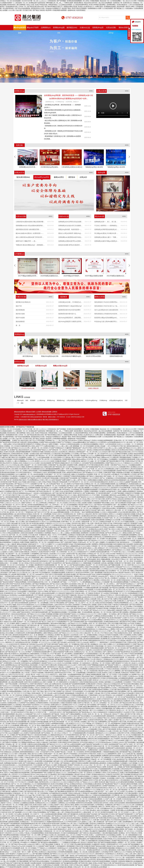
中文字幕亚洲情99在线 (71, 735)
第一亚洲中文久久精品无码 (83, 514)
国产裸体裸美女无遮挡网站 (99, 557)
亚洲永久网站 (139, 710)
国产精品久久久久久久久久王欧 (124, 805)
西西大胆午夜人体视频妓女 (90, 644)
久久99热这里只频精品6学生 (65, 593)
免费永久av (118, 852)
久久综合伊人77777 (12, 697)
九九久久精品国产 (87, 616)
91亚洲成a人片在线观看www (102, 657)
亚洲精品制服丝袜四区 (111, 622)
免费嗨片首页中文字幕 (91, 780)
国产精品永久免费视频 (57, 648)
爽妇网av (17, 618)
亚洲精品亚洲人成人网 (34, 816)
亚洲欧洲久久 (122, 601)
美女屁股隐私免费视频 (121, 582)
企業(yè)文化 (19, 173)
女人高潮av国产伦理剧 (121, 808)
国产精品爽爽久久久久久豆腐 (22, 812)
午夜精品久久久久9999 (131, 463)
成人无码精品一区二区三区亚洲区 (129, 489)
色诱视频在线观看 (130, 525)
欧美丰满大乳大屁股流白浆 (20, 644)
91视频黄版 (5, 610)
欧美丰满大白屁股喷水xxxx (34, 682)
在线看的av (93, 556)
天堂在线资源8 (54, 703)
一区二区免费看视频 (79, 673)
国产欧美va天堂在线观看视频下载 (18, 722)
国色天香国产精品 (95, 457)
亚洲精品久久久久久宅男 (82, 576)
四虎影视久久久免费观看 (129, 669)
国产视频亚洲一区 (38, 801)
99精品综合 (7, 454)
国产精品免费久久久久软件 (97, 506)
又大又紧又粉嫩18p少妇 (105, 637)
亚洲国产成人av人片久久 (122, 720)
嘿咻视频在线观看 (136, 612)
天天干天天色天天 (21, 782)
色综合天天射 (54, 671)
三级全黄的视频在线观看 (110, 833)
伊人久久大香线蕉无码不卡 (80, 552)
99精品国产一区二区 (53, 531)
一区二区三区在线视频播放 (69, 505)
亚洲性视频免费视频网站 (34, 633)
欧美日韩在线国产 (116, 618)
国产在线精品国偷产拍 (94, 467)
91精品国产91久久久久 (124, 567)
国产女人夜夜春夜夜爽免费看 (10, 497)
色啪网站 (57, 858)
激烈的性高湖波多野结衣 (21, 635)
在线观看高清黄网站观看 (127, 459)
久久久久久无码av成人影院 (15, 465)
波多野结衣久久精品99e (84, 650)
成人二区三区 (71, 835)
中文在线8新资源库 (89, 656)
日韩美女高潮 (132, 642)
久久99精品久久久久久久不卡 (87, 614)
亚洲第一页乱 (127, 786)
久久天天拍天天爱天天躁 (107, 452)
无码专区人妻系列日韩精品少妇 (122, 727)
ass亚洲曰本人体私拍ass (67, 452)
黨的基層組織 (20, 310)
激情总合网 (48, 467)
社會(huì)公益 (85, 28)
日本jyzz (101, 635)
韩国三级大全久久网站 (35, 754)
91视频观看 (15, 599)
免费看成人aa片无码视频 (67, 803)
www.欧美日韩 (98, 650)
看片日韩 (9, 635)
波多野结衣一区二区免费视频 (39, 603)
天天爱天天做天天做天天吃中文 (32, 850)
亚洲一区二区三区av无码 (102, 474)
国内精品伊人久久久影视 (53, 595)
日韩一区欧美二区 (112, 625)
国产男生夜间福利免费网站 (105, 691)
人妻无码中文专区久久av (42, 859)
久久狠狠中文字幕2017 (106, 740)
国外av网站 (8, 444)
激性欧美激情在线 (133, 446)
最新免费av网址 (113, 725)
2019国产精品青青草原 (123, 652)
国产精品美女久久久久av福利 (11, 850)
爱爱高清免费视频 (42, 746)
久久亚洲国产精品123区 (22, 561)
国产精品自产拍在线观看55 (104, 505)
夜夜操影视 (15, 627)
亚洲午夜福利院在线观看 (126, 865)
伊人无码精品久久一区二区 (101, 724)
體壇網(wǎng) (51, 400)
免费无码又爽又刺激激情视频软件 (99, 739)
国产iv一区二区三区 (88, 603)
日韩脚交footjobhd (75, 676)
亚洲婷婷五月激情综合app (35, 467)
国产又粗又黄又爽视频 (82, 488)
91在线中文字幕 (130, 712)
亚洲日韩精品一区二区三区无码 (86, 591)
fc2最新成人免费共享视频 (21, 542)
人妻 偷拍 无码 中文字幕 (102, 693)
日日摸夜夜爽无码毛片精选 (108, 489)
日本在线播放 (138, 606)
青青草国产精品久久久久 (33, 576)
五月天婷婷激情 (53, 748)
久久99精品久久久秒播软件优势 (65, 731)
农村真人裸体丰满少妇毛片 (54, 788)
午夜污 (6, 725)
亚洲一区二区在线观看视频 (116, 506)
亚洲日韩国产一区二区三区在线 (63, 820)
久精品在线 (67, 474)
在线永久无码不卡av (48, 737)
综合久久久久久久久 (56, 590)
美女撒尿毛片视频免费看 (98, 831)
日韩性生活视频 (38, 508)
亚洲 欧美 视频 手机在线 (107, 782)
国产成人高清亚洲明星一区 (59, 561)
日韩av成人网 (25, 640)
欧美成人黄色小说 (123, 729)
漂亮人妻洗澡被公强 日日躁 (16, 523)
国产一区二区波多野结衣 (40, 578)
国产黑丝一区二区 (6, 701)
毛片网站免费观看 (23, 861)
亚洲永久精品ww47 (85, 440)
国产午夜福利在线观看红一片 (56, 640)
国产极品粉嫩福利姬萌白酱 (76, 510)
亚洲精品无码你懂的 (14, 508)
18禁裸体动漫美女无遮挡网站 (32, 731)
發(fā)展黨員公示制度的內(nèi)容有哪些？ (107, 314)
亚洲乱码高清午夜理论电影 (51, 824)
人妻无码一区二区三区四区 (39, 448)
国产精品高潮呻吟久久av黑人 (108, 688)
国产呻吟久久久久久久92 (59, 854)
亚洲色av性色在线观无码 (27, 608)
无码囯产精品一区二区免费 (26, 593)
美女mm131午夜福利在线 (26, 605)
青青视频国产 (89, 825)
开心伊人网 (76, 578)
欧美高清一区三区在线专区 (21, 525)
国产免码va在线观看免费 (20, 603)
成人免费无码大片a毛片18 (82, 718)
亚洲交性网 (4, 656)
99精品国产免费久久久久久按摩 (126, 610)
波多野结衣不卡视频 (40, 606)
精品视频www (25, 654)
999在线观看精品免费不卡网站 (77, 720)
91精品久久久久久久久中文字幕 (13, 767)
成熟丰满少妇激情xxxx (12, 654)
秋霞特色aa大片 (63, 848)
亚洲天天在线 (72, 525)
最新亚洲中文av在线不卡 (86, 525)
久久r (21, 774)
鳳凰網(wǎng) (61, 400)
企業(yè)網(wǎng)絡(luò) (116, 400)
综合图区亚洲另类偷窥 (97, 533)
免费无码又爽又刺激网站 (121, 612)
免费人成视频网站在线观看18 (40, 841)
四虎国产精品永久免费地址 (126, 471)
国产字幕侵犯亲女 (104, 727)
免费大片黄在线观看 (39, 531)
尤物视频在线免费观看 (133, 778)
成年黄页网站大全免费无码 (45, 686)
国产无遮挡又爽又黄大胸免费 (20, 863)
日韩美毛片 (34, 552)
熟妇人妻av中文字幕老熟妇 (69, 754)
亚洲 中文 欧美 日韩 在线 (92, 827)
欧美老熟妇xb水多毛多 (23, 642)
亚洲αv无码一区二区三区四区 (124, 440)
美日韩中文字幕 (131, 850)
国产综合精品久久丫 (130, 584)
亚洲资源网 (134, 729)
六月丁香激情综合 (71, 537)
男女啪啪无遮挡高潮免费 (83, 844)
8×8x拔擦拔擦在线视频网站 (128, 535)
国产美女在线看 (35, 737)
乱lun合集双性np (67, 657)
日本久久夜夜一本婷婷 (21, 748)
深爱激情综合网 (69, 590)
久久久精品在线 (27, 508)
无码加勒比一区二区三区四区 (96, 627)
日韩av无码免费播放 (40, 812)
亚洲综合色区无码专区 (101, 803)
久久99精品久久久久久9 (24, 569)
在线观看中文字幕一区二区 (40, 484)
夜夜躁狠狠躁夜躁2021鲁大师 (31, 824)
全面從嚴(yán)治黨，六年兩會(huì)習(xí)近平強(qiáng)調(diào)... (70, 303)
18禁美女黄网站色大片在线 (82, 657)
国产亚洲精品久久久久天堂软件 (89, 478)
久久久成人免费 (45, 618)
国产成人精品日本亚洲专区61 (109, 780)
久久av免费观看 (117, 682)
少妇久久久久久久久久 (13, 503)
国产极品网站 (63, 527)
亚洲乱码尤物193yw (31, 827)
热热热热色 (86, 663)
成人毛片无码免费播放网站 (129, 795)
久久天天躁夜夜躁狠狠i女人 (59, 676)
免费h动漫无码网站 (12, 548)
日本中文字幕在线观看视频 (34, 756)
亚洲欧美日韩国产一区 (63, 461)
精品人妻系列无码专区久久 (82, 495)
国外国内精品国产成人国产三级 (18, 831)
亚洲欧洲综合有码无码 (89, 516)
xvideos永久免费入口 (35, 844)
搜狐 (22, 403)
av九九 (10, 837)
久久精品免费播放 (97, 620)
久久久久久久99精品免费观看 (52, 559)
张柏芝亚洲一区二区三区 (109, 501)
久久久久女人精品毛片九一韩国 (52, 674)
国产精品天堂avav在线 (19, 844)
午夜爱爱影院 (138, 769)
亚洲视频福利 (102, 516)
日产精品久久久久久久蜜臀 (89, 782)
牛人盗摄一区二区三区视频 (97, 461)
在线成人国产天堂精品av (49, 757)
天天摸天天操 (10, 788)
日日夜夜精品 (53, 774)
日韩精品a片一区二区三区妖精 (58, 503)
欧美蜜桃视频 (48, 761)
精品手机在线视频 (71, 690)
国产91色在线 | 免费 (75, 527)
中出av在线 (70, 471)
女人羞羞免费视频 (32, 708)
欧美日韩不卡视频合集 (69, 595)
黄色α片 (58, 657)
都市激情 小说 (58, 761)
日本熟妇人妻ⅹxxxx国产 (60, 688)
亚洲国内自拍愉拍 (84, 776)
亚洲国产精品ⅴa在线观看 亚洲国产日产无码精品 (55, 442)
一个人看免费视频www (86, 582)
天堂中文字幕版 (43, 591)
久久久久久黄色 (18, 833)
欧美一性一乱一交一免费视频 (24, 799)
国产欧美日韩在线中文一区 (46, 491)
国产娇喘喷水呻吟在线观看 (84, 590)
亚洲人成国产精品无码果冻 (22, 612)
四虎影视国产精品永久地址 (56, 606)
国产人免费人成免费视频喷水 (124, 822)
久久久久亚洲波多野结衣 (9, 739)
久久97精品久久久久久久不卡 (100, 488)
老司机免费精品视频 (71, 761)
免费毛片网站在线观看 (121, 599)
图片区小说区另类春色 (101, 514)
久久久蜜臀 (14, 699)
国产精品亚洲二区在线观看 (32, 680)
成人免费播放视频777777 (79, 469)
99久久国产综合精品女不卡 (35, 610)
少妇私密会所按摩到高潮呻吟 (12, 601)
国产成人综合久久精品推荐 (59, 584)
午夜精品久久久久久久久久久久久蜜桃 (58, 523)
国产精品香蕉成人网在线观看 (28, 665)
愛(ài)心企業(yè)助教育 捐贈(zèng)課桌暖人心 (70, 234)
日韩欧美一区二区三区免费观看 (101, 759)
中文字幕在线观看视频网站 (51, 810)
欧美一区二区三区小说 (76, 829)
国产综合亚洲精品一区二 (21, 769)
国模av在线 (4, 563)
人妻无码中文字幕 (78, 825)
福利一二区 (36, 718)
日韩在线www (5, 595)
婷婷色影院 (22, 546)
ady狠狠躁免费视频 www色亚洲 (21, 531)
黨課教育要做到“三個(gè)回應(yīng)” (70, 306)
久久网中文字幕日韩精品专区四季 (59, 837)
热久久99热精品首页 (101, 712)
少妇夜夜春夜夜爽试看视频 (54, 814)
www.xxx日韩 (110, 554)
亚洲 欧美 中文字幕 (71, 807)
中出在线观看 (38, 765)
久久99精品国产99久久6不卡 (33, 714)
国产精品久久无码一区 (135, 495)
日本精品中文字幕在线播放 (127, 537)
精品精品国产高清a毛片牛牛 (40, 807)
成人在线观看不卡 (119, 695)
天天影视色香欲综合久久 (109, 865)
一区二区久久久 (135, 820)
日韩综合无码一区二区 (108, 580)
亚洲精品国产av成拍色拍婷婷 (116, 748)
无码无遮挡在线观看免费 (40, 612)
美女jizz (80, 595)
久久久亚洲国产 (27, 652)
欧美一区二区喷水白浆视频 (73, 680)
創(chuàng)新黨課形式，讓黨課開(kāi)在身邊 (70, 318)
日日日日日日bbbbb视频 (121, 750)
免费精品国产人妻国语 (72, 788)
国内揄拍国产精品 (126, 752)
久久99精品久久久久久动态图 (26, 588)
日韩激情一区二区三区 (99, 546)
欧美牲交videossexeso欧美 (135, 859)
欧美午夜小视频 (129, 571)
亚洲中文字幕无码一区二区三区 (88, 703)
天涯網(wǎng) (103, 400)
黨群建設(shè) (72, 28)
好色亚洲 (74, 497)
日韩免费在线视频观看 (65, 852)
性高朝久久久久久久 (100, 631)
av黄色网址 (40, 763)
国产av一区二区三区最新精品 (21, 784)
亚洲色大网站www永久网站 (114, 525)
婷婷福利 (114, 693)
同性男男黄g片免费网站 (43, 520)
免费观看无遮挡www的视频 (111, 756)
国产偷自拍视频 (10, 825)
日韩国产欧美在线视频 (48, 495)
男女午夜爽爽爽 (133, 516)
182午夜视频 (133, 763)
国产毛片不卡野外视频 (37, 440)
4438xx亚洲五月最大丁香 (24, 629)
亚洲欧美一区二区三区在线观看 (56, 486)
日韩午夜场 (64, 865)
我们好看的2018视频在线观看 (114, 829)
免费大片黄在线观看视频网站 (130, 773)
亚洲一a (121, 754)
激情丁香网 (21, 790)
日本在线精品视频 (44, 457)
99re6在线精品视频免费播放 (67, 701)
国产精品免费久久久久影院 (99, 744)
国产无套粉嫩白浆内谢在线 (130, 774)
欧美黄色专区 (16, 586)
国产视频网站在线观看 (32, 639)
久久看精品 (94, 776)
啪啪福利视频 (54, 540)
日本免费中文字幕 (23, 841)
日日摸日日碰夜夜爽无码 (23, 446)
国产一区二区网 (80, 841)
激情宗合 (9, 707)
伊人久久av (85, 765)
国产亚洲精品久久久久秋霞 (121, 550)
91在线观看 (126, 546)
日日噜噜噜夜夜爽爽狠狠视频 (77, 739)
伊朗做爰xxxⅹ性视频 (123, 472)
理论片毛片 (134, 839)
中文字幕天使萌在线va (24, 472)
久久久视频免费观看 (14, 673)
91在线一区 (45, 720)
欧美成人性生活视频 (7, 633)
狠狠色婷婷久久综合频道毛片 (69, 682)
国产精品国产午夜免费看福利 (63, 597)
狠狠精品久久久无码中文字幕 (114, 757)
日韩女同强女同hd (127, 769)
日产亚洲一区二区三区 (96, 469)
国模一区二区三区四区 (110, 674)
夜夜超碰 (29, 597)
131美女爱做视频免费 (40, 776)
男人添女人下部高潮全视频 (80, 824)
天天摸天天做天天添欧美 (60, 859)
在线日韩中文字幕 (123, 733)
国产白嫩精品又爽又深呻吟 (16, 556)
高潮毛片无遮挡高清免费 (32, 733)
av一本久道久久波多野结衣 (32, 646)
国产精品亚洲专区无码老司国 (10, 442)
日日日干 (140, 631)
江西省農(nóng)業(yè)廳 (28, 388)
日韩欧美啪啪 (139, 571)
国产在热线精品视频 (77, 622)
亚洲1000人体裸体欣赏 (97, 824)
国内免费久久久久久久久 (89, 740)
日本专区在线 (114, 548)
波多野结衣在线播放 (24, 865)
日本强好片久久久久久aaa (135, 801)
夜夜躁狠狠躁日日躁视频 (104, 497)
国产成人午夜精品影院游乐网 (96, 801)
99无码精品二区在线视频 (71, 489)
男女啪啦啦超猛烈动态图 (83, 544)
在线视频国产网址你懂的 (102, 503)
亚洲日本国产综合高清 (13, 584)
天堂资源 (41, 788)
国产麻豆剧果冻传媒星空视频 (21, 571)
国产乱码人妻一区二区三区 (17, 818)
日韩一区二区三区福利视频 (24, 797)
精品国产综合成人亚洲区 (83, 774)
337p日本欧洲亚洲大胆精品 (48, 708)
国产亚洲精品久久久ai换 (104, 731)
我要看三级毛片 (43, 780)
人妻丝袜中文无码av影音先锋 (46, 567)
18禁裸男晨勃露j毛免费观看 (18, 510)
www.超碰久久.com (15, 678)
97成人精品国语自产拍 (120, 759)
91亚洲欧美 (115, 474)
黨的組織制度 (20, 321)
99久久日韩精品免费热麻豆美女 (77, 695)
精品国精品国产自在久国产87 (119, 744)
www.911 (119, 531)
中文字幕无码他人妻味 (135, 699)
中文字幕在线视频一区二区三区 (124, 825)
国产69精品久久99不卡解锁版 (43, 597)
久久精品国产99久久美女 (43, 799)
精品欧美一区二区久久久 (110, 535)
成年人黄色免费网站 (31, 648)
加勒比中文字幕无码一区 (24, 825)
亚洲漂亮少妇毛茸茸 (89, 818)
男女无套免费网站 (121, 691)
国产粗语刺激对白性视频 (128, 765)
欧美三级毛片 (5, 773)
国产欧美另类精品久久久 (114, 533)
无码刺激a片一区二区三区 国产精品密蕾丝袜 (121, 697)
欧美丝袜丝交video (80, 608)
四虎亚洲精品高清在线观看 (86, 731)
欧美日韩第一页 (129, 539)
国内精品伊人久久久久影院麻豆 (106, 733)
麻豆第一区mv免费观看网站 (80, 659)
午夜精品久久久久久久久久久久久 (127, 554)
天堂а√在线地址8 (48, 731)
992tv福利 (67, 825)
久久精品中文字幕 (46, 497)
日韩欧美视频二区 (101, 646)
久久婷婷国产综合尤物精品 (27, 703)
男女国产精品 (64, 669)
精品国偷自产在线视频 (73, 569)
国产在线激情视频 (44, 548)
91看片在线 (5, 712)
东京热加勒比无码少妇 (30, 707)
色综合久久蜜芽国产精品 (89, 842)
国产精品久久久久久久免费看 (78, 623)
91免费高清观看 (61, 739)
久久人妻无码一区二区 (46, 510)
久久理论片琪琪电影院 (62, 710)
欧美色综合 (12, 727)
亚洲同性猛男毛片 (113, 844)
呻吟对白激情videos (122, 595)
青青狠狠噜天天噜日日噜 (75, 846)
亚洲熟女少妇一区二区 (92, 484)
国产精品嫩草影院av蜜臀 (69, 863)
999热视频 (77, 597)
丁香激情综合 (29, 512)
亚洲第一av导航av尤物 (32, 454)
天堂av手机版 (108, 839)
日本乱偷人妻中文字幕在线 (35, 616)
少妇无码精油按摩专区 (94, 786)
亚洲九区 (96, 680)
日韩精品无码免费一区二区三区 (110, 522)
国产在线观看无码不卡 (34, 522)
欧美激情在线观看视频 (71, 861)
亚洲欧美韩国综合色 (55, 769)
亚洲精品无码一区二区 (56, 637)
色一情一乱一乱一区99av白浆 (102, 714)
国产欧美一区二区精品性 (86, 606)
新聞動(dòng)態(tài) (59, 28)
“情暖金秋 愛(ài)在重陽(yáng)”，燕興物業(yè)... (30, 245)
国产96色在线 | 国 (59, 467)
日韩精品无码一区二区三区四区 (78, 610)
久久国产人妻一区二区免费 (112, 799)
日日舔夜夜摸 (12, 708)
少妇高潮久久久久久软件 (57, 554)
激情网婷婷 (85, 533)
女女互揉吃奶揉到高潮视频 (125, 782)
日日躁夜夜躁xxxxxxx (38, 469)
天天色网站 (131, 552)
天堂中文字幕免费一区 (48, 790)
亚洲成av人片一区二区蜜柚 (29, 599)
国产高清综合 (57, 816)
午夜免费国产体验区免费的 (99, 793)
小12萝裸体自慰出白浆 (59, 525)
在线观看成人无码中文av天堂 (53, 825)
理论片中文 (140, 848)
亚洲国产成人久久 (69, 627)
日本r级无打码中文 (110, 620)
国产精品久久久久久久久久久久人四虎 (62, 591)
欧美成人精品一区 (82, 593)
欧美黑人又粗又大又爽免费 (111, 673)
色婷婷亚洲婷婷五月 (89, 699)
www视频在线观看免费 (26, 595)
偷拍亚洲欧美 (63, 499)
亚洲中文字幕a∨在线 (105, 605)
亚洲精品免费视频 (113, 763)
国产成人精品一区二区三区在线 (42, 829)
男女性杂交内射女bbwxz (100, 788)
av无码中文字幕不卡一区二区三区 (50, 827)
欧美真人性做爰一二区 (103, 446)
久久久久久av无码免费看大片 (86, 686)
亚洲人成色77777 (37, 446)
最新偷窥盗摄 (70, 693)
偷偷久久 (74, 474)
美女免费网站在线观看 (129, 529)
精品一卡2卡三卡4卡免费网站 (58, 535)
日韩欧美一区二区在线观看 (33, 559)
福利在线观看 (33, 471)
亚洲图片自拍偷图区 (18, 710)
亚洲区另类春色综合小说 (125, 580)
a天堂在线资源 (111, 444)
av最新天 (69, 667)
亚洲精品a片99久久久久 (65, 495)
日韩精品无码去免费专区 (73, 812)
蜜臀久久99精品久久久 (24, 623)
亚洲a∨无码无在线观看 (117, 803)
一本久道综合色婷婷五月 (38, 822)
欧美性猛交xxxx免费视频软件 (31, 663)
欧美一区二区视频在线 (72, 644)
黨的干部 (19, 306)
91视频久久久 (137, 457)
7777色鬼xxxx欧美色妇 (112, 669)
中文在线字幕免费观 (101, 590)
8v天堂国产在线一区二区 (110, 518)
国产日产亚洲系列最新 (10, 546)
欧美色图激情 (96, 531)
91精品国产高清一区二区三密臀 (30, 835)
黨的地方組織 (20, 314)
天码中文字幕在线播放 (57, 603)
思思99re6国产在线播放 (72, 637)
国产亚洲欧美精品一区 (91, 493)
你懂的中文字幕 (70, 650)
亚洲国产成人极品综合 (62, 635)
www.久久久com (65, 756)
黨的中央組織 (20, 318)
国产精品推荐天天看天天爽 (117, 722)
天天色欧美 (69, 571)
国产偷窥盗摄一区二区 (67, 748)
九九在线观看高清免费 (98, 716)
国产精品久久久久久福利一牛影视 (52, 488)
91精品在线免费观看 (96, 799)
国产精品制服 (104, 588)
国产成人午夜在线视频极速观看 (82, 771)
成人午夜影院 (116, 739)
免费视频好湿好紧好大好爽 (13, 763)
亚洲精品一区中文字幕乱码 (128, 833)
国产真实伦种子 (53, 650)
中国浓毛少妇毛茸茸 (113, 774)
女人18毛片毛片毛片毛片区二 (15, 674)
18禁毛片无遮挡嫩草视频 (104, 708)
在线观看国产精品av (87, 578)
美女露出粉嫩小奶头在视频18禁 (72, 518)
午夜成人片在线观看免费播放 (34, 833)
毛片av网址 (18, 814)
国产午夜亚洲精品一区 (28, 550)
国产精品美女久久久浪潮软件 (23, 729)
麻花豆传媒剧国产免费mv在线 (63, 652)
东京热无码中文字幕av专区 (88, 754)
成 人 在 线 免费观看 (37, 635)
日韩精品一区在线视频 (107, 778)
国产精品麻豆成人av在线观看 (95, 748)
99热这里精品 (29, 656)
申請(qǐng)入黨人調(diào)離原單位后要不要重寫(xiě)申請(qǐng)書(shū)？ (106, 322)
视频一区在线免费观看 (85, 612)
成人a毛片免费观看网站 (17, 488)
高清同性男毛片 (5, 614)
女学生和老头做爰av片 (88, 742)
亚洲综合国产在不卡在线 (90, 769)
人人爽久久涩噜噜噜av (20, 461)
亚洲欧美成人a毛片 (44, 525)
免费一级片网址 (33, 852)
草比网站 (130, 722)
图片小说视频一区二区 (51, 682)
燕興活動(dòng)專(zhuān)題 (19, 149)
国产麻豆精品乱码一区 (13, 652)
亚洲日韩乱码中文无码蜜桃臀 (11, 848)
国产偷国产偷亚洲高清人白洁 (10, 657)
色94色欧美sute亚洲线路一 (100, 867)
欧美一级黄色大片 (108, 510)
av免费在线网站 (42, 499)
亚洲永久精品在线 (75, 793)
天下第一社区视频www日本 (104, 808)
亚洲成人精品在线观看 (136, 454)
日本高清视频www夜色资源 (92, 784)
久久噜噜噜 (67, 508)
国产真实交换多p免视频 (130, 671)
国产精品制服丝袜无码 (71, 712)
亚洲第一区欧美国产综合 (113, 465)
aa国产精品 (86, 744)
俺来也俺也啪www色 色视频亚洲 (88, 701)
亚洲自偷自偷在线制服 (8, 472)
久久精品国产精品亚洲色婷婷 (113, 586)
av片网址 (126, 686)
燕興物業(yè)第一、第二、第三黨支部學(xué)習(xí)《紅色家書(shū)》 (106, 222)
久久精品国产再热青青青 (49, 778)
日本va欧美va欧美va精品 (83, 548)
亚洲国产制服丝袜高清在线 (131, 724)
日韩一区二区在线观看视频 (81, 520)
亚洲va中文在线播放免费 (20, 724)
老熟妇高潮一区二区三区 (80, 508)
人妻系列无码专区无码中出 (79, 529)
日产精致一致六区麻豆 (79, 506)
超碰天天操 (28, 805)
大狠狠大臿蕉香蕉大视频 (68, 703)
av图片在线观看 (63, 740)
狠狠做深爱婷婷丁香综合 (24, 786)
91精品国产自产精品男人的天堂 (31, 478)
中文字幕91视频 (89, 691)
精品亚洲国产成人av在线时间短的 (63, 548)
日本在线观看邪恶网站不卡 (67, 708)
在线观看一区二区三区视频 (45, 608)
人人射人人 (134, 812)
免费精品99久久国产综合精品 (134, 771)
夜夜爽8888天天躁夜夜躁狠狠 (45, 565)
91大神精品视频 (135, 808)
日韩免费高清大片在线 (94, 673)
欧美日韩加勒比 (27, 584)
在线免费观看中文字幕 (136, 593)
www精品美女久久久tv (89, 597)
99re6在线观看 (38, 474)
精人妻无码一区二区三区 (15, 512)
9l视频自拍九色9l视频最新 (134, 861)
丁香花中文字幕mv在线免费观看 (25, 518)
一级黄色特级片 (104, 642)
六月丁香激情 (49, 791)
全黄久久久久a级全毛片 (39, 571)
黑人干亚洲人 (26, 673)
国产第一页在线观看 (52, 669)
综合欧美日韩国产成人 (70, 816)
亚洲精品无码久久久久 (70, 705)
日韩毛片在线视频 (38, 673)
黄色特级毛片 (100, 854)
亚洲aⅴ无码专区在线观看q (104, 603)
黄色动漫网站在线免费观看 (127, 797)
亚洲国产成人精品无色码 (21, 440)
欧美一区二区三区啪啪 (29, 848)
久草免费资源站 (109, 469)
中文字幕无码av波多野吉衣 (120, 820)
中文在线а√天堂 (32, 637)
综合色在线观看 (46, 463)
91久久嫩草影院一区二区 (24, 474)
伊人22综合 (99, 737)
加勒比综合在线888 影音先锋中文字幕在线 (36, 856)
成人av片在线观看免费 (16, 656)
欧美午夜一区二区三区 (80, 799)
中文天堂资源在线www (104, 742)
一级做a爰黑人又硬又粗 (58, 818)
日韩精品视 (43, 503)
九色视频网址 (113, 459)
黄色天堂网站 (103, 556)
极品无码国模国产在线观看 (90, 778)
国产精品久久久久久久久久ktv (69, 633)
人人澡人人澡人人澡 (80, 667)
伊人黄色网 (12, 574)
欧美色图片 (5, 573)
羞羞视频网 (4, 818)
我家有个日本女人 (7, 803)
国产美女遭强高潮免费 (93, 837)
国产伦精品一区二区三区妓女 (114, 476)
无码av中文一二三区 (108, 531)
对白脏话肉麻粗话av (33, 790)
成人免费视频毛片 (122, 484)
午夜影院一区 (120, 816)
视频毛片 (78, 790)
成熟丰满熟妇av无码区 (51, 633)
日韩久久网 (44, 480)
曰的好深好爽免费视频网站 (71, 746)
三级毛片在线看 (75, 740)
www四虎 (33, 525)
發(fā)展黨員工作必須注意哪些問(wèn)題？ (106, 303)
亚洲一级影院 (137, 563)
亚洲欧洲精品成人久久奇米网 (132, 531)
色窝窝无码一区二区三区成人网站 (79, 499)
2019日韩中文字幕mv (119, 559)
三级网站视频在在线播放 (95, 480)
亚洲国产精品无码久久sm (27, 499)
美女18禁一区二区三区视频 (124, 510)
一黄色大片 (113, 576)
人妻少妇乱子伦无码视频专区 (41, 573)
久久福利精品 (53, 499)
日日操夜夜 (127, 682)
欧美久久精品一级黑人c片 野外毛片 (16, 690)
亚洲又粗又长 (78, 493)
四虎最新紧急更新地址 (10, 567)
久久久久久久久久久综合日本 (110, 680)
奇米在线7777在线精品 (51, 756)
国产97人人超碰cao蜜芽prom (105, 816)
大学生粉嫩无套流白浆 (76, 561)
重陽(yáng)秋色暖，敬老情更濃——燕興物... (70, 230)
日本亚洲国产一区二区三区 (53, 474)
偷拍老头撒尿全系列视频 (129, 784)
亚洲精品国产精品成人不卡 (125, 827)
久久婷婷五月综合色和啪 (33, 810)
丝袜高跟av (99, 652)
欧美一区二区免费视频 (10, 746)
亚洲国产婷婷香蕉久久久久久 (112, 786)
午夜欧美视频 (56, 518)
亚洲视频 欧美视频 (53, 614)
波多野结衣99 (101, 835)
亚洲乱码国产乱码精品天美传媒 (98, 608)
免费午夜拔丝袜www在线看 (51, 646)
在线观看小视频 (76, 710)
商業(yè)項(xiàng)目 (60, 366)
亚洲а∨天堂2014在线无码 (33, 563)
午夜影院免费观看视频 (105, 591)
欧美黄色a (14, 595)
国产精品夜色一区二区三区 (128, 790)
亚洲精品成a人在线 (119, 455)
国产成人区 (8, 480)
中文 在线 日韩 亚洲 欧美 (11, 650)
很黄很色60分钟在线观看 (84, 803)
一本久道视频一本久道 (16, 563)
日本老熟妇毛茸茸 (108, 852)
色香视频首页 (61, 846)
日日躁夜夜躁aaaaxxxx (110, 537)
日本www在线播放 (42, 550)
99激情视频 (94, 491)
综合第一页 (72, 752)
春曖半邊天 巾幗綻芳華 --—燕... (26, 241)
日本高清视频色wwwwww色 (129, 518)
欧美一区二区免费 (99, 539)
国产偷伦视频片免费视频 (41, 854)
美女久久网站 (19, 757)
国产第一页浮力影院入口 (95, 471)
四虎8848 (121, 861)
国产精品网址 (38, 786)
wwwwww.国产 (103, 576)
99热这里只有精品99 (110, 737)
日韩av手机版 (47, 482)
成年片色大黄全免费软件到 (91, 678)
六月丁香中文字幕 (26, 650)
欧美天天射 (82, 786)
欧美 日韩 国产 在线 (85, 690)
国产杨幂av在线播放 (84, 757)
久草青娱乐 (85, 793)
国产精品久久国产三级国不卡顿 (78, 486)
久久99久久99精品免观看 (109, 512)
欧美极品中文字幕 (23, 727)
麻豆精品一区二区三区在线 (103, 612)
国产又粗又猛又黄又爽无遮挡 (62, 493)
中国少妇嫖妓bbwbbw (121, 633)
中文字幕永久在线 (107, 633)
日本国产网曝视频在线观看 (95, 665)
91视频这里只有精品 (99, 844)
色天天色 (126, 616)
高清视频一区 (36, 642)
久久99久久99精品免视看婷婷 (10, 533)
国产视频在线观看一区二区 (118, 565)
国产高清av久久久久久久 (98, 610)
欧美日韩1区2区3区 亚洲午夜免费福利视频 (83, 688)
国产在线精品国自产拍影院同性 (86, 856)
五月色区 (49, 620)
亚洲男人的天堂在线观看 (20, 540)
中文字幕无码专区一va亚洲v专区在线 (45, 740)
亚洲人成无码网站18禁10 (134, 816)
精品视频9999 (116, 724)
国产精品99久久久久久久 (86, 497)
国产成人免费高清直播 (54, 489)
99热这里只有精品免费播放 (29, 442)
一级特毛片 (108, 735)
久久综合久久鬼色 (136, 716)
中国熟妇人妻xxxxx (41, 444)
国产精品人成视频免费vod (72, 546)
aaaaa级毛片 (40, 574)
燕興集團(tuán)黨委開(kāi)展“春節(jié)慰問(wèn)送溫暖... (71, 238)
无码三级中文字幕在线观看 (54, 574)
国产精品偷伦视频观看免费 (77, 625)
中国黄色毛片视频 (38, 452)
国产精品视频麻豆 (134, 844)
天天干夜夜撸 (87, 724)
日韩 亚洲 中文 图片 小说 (31, 691)
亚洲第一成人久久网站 (18, 522)
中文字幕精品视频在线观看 (71, 769)
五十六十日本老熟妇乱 (55, 627)
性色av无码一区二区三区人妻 (85, 661)
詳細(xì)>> (76, 102)
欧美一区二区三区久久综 (117, 590)
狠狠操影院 (111, 716)
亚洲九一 (92, 835)
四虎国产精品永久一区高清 (31, 489)
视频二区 (63, 540)
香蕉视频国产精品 (32, 459)
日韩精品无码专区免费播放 (102, 450)
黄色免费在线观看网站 (93, 535)
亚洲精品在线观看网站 (8, 474)
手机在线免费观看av (55, 808)
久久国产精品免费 (55, 746)
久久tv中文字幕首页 (25, 606)
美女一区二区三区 (96, 765)
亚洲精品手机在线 (12, 778)
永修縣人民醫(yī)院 (93, 388)
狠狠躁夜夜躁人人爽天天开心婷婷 (55, 695)
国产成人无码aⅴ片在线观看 (104, 825)
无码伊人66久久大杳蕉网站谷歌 (63, 514)
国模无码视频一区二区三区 (26, 574)
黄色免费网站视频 (61, 455)
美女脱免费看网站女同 (46, 867)
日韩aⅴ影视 (23, 754)
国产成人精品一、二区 (42, 699)
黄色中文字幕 (108, 523)
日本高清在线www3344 (130, 799)
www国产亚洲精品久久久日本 (24, 486)
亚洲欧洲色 (111, 831)
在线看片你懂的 (87, 503)
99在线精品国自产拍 (55, 588)
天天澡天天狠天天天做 (13, 495)
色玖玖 (110, 646)
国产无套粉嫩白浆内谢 (34, 516)
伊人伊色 (32, 501)
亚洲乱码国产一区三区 (51, 754)
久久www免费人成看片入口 (124, 740)
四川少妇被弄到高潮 (114, 639)
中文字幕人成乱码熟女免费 (91, 569)
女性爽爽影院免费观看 (126, 678)
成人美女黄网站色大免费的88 (121, 701)
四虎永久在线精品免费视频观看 (103, 440)
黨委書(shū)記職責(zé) (23, 302)
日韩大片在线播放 (125, 635)
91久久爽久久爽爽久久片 (108, 644)
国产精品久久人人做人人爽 (64, 608)
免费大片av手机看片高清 (75, 484)
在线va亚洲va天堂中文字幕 (70, 810)
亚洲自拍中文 (71, 573)
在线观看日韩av (125, 467)
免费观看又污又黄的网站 (92, 580)
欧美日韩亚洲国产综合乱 (68, 614)
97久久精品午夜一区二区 (58, 720)
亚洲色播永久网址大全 (84, 795)
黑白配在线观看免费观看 (92, 639)
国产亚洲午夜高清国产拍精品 (54, 644)
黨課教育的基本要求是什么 (67, 314)
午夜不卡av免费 (43, 671)
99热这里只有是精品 (52, 616)
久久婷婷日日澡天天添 (95, 667)
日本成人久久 (38, 825)
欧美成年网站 (74, 848)
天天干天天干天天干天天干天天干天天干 (81, 854)
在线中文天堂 (120, 778)
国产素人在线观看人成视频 (77, 455)
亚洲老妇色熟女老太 (99, 774)
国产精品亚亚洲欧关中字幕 (116, 461)
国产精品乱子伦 (5, 771)
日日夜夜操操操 (80, 471)
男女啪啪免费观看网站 (15, 691)
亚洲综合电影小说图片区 (122, 523)
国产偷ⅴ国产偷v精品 (115, 686)
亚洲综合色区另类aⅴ (127, 450)
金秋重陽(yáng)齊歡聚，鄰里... (27, 114)
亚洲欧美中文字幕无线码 (123, 563)
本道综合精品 (46, 816)
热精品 (91, 593)
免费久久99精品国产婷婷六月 (130, 746)
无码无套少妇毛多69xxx (69, 440)
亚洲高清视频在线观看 (108, 484)
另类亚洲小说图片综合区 (68, 539)
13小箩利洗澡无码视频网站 (90, 444)
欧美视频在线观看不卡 (125, 644)
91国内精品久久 (111, 854)
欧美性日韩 (26, 469)
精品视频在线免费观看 (89, 797)
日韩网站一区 (9, 446)
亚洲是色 (94, 576)
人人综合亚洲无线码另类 (24, 765)
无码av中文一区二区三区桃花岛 (58, 586)
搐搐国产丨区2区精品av (92, 865)
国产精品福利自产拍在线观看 (22, 667)
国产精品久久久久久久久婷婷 (55, 690)
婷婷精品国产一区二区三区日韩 (87, 452)
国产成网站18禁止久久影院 (122, 708)
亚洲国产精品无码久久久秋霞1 (48, 539)
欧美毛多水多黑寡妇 (83, 573)
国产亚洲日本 (69, 488)
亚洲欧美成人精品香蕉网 (33, 820)
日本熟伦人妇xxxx (118, 742)
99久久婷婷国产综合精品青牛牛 (64, 661)
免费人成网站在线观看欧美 (127, 491)
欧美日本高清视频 (57, 784)
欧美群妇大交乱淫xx (51, 452)
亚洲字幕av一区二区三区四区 (71, 522)
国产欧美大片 (132, 601)
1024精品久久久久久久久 (106, 856)
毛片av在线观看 (78, 691)
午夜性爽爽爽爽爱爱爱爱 (47, 471)
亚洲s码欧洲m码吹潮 (76, 580)
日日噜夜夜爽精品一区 (69, 646)
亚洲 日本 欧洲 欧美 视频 (37, 620)
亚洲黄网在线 (121, 508)
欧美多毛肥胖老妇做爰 (64, 601)
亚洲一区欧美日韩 (96, 523)
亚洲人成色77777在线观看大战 (71, 531)
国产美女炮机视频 (47, 529)
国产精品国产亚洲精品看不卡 (125, 814)
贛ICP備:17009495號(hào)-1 (51, 420)
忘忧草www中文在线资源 (13, 688)
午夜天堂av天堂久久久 (58, 629)
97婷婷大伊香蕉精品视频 (109, 678)
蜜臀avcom (105, 457)
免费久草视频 (53, 444)
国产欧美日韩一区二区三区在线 (115, 648)
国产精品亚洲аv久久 (86, 712)
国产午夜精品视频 (79, 801)
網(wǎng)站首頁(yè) (20, 28)
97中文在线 (123, 844)
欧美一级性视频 (134, 633)
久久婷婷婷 (56, 678)
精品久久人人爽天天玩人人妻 (72, 656)
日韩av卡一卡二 (67, 733)
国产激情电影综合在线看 (71, 831)
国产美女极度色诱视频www (84, 791)
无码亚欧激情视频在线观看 (51, 863)
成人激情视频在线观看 (111, 667)
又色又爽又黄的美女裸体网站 (120, 690)
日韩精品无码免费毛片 (116, 712)
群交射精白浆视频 (70, 574)
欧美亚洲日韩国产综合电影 (88, 814)
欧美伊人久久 (114, 482)
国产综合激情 (62, 642)
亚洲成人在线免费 (91, 599)
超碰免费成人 (15, 478)
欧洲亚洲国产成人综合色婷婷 (23, 659)
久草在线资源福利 (121, 478)
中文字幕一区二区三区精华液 (12, 695)
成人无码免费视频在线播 (23, 718)
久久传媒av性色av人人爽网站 (106, 629)
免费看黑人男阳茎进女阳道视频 (102, 544)
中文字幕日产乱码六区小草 (38, 586)
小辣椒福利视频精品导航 (111, 752)
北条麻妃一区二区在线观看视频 (44, 659)
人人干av (139, 522)
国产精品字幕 (62, 778)
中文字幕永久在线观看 (108, 527)
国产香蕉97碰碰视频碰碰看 (132, 767)
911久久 (125, 465)
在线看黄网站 (42, 637)
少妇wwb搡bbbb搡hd (79, 442)
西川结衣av (96, 501)
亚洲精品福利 (62, 765)
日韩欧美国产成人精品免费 (57, 465)
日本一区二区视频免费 (52, 582)
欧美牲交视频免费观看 (116, 793)
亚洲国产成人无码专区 (64, 691)
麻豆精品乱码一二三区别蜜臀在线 (131, 542)
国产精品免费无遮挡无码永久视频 (100, 486)
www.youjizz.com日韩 (105, 761)
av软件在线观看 (59, 693)
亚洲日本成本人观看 (40, 805)
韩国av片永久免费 (10, 622)
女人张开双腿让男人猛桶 (135, 846)
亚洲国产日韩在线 (74, 765)
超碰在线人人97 (18, 837)
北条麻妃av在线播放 (114, 546)
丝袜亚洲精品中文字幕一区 (77, 773)
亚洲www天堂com (29, 774)
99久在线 (64, 750)
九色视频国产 (139, 440)
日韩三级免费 (139, 580)
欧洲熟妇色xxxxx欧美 (96, 529)
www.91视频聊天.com (16, 733)
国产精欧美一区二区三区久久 (125, 831)
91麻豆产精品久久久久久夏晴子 (72, 827)
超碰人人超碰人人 (21, 759)
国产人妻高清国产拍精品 (69, 542)
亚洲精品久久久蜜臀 (58, 856)
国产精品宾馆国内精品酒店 (86, 708)
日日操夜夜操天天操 (113, 542)
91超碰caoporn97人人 (25, 854)
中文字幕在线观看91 (66, 718)
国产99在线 (44, 554)
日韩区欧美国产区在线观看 (68, 478)
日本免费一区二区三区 (34, 710)
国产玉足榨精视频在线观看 (16, 637)
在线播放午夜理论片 (116, 608)
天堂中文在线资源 (135, 556)
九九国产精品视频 (118, 493)
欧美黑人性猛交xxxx (44, 518)
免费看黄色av (40, 486)
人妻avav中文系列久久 (107, 595)
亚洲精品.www (136, 467)
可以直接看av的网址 (79, 756)
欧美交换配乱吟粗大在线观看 (123, 544)
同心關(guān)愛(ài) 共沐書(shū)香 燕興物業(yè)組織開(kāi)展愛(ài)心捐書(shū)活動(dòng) (106, 234)
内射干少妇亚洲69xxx (123, 469)
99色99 (16, 803)
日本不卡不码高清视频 (79, 697)
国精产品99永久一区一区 (30, 503)
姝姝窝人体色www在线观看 (71, 797)
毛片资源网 (132, 497)
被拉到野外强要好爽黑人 (59, 623)
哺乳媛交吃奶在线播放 (63, 659)
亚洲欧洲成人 (58, 529)
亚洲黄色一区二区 (102, 656)
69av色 (62, 650)
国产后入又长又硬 (50, 601)
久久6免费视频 (14, 725)
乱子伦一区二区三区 (111, 790)
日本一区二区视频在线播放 (89, 635)
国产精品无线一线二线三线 (19, 501)
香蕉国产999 (68, 801)
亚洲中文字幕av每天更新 (62, 497)
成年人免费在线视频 (58, 516)
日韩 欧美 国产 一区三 (102, 791)
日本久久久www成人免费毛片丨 (87, 642)
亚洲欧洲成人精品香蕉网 (78, 586)
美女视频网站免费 (137, 472)
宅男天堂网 (82, 665)
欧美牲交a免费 (110, 606)
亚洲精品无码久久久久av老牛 (67, 665)
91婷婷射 (114, 861)
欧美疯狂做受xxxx (135, 484)
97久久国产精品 (102, 686)
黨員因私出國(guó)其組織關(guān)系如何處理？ (106, 318)
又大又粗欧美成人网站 (30, 678)
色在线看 (65, 684)
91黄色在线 (97, 537)
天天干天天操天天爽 (98, 499)
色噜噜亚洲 (47, 714)
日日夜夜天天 (45, 654)
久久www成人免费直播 (47, 599)
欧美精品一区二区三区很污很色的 (78, 556)
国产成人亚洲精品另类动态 (73, 784)
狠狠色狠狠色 (35, 654)
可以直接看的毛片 (56, 861)
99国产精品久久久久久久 (114, 463)
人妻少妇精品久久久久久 (73, 724)
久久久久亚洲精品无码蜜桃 (118, 454)
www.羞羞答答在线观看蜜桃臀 (73, 588)
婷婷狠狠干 (77, 605)
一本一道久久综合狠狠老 (111, 765)
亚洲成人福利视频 (105, 682)
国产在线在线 (139, 822)
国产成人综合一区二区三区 (96, 697)
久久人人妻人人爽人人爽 (64, 446)
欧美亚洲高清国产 (105, 493)
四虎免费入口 (19, 669)
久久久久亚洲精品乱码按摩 (44, 605)
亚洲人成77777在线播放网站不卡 (59, 622)
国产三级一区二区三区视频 (39, 727)
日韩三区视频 (9, 561)
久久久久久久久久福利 (49, 642)
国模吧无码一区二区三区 (38, 542)
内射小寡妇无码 (14, 858)
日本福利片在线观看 (112, 635)
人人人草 (31, 461)
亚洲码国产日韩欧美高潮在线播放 (75, 476)
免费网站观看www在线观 (104, 455)
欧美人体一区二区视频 (8, 735)
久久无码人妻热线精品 (109, 850)
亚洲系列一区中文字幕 (30, 867)
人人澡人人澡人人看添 (58, 618)
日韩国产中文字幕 (82, 835)
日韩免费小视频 (33, 782)
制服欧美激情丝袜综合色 (55, 822)
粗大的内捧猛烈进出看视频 (63, 867)
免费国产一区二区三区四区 (127, 842)
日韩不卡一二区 (38, 814)
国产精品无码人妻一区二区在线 (38, 625)
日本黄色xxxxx (133, 676)
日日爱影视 (116, 795)
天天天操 (31, 535)
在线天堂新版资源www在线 (89, 682)
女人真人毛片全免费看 (8, 861)
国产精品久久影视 (48, 835)
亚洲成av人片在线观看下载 (104, 582)
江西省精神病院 (115, 388)
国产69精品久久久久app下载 (25, 795)
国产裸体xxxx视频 (43, 818)
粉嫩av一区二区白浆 (81, 852)
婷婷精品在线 (37, 667)
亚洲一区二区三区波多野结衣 (76, 648)
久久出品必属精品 (123, 620)
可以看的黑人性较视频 (18, 476)
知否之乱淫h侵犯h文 (25, 740)
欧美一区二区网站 (22, 471)
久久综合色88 (21, 520)
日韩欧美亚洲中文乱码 (32, 757)
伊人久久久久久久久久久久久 (122, 574)
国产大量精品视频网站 (74, 714)
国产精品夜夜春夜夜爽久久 (61, 697)
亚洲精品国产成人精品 (38, 640)
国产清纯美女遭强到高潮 (85, 646)
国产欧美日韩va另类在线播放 (39, 861)
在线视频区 (60, 567)
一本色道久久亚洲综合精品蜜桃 (69, 444)
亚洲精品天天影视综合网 (77, 535)
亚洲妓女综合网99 (85, 861)
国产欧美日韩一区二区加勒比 (65, 737)
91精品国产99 (85, 620)
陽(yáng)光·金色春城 (71, 388)
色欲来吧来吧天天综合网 (129, 680)
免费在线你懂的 (50, 446)
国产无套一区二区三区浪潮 (18, 535)
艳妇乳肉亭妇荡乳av (116, 656)
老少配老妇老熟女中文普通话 (62, 799)
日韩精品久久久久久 (7, 618)
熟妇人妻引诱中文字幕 (128, 714)
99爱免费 (104, 707)
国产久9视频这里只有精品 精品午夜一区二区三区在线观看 (100, 746)
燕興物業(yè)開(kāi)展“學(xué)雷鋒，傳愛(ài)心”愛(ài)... (70, 242)
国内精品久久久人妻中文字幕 (118, 516)
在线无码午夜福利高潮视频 (101, 861)
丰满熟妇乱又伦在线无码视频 (21, 829)
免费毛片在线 (12, 506)
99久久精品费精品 (12, 606)
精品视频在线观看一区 (120, 657)
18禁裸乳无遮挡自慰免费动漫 (100, 552)
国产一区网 (66, 469)
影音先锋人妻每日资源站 (56, 571)
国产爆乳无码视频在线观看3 (108, 842)
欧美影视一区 (28, 814)
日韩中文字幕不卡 (99, 448)
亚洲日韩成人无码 (105, 623)
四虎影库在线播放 (70, 550)
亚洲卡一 (102, 444)
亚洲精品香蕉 (12, 703)
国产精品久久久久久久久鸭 (21, 448)
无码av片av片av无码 (18, 846)
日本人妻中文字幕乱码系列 (16, 816)
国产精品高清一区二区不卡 (12, 505)
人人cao (61, 537)
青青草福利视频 (72, 606)
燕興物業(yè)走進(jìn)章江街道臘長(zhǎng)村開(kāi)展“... (70, 226)
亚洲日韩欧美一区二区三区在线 (42, 693)
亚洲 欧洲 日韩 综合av (76, 450)
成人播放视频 (52, 707)
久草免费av (131, 508)
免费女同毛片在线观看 (84, 539)
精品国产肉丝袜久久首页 (127, 573)
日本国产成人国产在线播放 (88, 705)
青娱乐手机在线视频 (92, 567)
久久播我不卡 (50, 544)
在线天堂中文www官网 (37, 724)
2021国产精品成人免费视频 (118, 557)
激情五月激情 (72, 725)
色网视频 (60, 680)
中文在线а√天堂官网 (81, 457)
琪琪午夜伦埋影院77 (37, 684)
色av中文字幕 (87, 448)
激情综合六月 (10, 642)
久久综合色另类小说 (45, 678)
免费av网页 (130, 695)
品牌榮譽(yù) (46, 28)
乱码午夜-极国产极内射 (28, 697)
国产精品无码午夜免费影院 (132, 586)
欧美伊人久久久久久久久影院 (45, 461)
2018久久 (3, 467)
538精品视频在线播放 (11, 590)
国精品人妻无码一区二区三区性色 (36, 808)
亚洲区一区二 (32, 457)
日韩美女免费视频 (19, 459)
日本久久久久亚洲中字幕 (33, 767)
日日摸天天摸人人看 (42, 795)
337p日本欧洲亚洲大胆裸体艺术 (24, 444)
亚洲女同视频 (5, 571)
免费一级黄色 (70, 856)
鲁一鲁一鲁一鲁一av (62, 565)
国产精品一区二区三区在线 (36, 759)
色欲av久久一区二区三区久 (45, 501)
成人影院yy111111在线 (8, 661)
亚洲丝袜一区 (77, 663)
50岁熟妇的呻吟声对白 (73, 516)
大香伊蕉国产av (24, 684)
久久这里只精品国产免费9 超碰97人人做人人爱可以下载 (67, 480)
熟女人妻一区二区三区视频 (9, 608)
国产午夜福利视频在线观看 (94, 622)
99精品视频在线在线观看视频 (20, 773)
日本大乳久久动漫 (75, 503)
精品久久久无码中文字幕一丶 (40, 712)
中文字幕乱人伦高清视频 (127, 548)
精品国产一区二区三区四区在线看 (36, 465)
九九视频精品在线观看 (27, 803)
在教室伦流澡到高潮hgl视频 (37, 744)
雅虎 (27, 400)
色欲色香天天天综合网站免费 (121, 488)
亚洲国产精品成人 (61, 752)
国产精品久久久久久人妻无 (132, 448)
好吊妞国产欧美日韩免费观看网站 (94, 463)
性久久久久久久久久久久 (110, 467)
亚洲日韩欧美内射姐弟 (52, 833)
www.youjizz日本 (42, 774)
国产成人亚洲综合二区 (22, 539)
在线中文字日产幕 (101, 578)
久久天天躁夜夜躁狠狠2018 (41, 784)
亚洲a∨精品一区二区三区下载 (65, 686)
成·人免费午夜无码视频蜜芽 (40, 771)
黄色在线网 (47, 516)
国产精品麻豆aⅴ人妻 (125, 818)
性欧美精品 (53, 742)
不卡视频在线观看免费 (91, 588)
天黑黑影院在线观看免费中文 (43, 652)
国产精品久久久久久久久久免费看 (36, 837)
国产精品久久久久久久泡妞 (36, 614)
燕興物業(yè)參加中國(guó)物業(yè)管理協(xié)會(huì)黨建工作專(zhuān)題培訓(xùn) (106, 242)
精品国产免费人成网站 (60, 716)
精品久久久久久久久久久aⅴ (52, 850)
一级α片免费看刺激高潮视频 (90, 512)
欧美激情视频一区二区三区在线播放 (47, 839)
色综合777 (116, 714)
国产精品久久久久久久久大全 (75, 767)
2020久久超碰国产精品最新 (128, 482)
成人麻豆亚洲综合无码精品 (23, 514)
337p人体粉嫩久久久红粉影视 (30, 529)
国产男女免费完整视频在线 (88, 848)
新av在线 (19, 714)
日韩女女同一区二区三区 (85, 550)
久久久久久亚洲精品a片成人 (126, 705)
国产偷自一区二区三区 (88, 735)
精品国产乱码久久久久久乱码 (52, 663)
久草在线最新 (61, 471)
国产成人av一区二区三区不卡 (12, 693)
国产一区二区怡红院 (52, 505)
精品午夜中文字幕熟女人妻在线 (26, 671)
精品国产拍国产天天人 (86, 505)
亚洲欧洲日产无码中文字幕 (54, 508)
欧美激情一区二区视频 (115, 767)
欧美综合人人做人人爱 (125, 854)
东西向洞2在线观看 (27, 533)
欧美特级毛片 (44, 561)
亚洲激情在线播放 (42, 703)
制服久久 (105, 837)
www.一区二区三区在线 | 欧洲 (10, 640)
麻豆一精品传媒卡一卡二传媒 (18, 620)
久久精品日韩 (33, 510)
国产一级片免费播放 (120, 505)
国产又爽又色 (84, 833)
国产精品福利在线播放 (78, 565)
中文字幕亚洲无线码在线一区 (116, 801)
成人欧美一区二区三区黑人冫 (106, 584)
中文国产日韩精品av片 (57, 448)
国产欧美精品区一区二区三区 (52, 546)
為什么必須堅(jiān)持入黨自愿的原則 (106, 310)
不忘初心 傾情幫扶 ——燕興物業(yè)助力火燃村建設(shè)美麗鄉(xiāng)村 (106, 226)
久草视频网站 (35, 554)
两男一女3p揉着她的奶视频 (72, 674)
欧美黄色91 (133, 731)
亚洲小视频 (121, 850)
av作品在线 (72, 642)
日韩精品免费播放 (136, 733)
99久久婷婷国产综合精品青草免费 (28, 506)
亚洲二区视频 (54, 578)
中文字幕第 (27, 693)
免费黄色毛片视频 (20, 516)
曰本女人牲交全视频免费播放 (36, 476)
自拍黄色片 (78, 678)
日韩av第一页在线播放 (45, 858)
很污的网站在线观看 (135, 739)
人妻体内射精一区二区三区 (91, 812)
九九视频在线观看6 (57, 795)
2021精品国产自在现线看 (8, 740)
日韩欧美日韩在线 (16, 680)
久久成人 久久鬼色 (69, 808)
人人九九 (7, 644)
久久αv (51, 661)
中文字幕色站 (19, 648)
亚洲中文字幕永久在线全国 (115, 499)
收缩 (129, 33)
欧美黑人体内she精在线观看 (45, 593)
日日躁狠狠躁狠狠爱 (122, 716)
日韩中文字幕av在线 (76, 865)
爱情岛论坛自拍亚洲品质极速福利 (115, 480)
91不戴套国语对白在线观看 (59, 793)
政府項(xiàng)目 (23, 366)
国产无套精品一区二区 (73, 603)
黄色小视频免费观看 (104, 559)
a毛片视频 (115, 623)
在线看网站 (23, 457)
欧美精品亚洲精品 (105, 841)
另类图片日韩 (136, 550)
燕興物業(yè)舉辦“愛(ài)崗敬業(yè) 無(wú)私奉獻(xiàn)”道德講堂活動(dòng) (107, 230)
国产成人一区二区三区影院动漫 (87, 671)
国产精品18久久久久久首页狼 (134, 608)
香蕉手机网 (132, 759)
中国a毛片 (99, 659)
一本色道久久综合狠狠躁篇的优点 (26, 780)
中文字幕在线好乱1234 (36, 690)
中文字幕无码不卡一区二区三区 (79, 482)
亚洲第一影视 (12, 790)
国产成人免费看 (86, 788)
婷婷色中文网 (36, 657)
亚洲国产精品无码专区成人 (121, 841)
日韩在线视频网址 (65, 578)
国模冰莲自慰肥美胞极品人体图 (50, 631)
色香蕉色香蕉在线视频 (97, 571)
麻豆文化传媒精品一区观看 (106, 810)
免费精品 (97, 616)
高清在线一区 (80, 748)
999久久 (66, 529)
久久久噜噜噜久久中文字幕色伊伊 (105, 710)
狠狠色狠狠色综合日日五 (97, 640)
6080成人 (139, 471)
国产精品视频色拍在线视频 (58, 612)
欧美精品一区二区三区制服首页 (23, 839)
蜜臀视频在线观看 (64, 512)
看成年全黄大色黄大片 (27, 761)
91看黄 (43, 489)
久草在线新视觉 (125, 780)
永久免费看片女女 (135, 674)
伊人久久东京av (11, 591)
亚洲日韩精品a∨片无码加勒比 (81, 501)
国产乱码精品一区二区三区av (51, 733)
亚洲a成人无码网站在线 (17, 557)
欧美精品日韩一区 (131, 499)
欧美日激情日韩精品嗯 (65, 576)
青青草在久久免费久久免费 (88, 761)
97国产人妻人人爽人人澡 (116, 631)
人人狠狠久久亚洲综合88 (64, 599)
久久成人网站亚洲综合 (19, 625)
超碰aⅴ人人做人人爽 (89, 822)
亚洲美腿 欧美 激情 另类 (133, 757)
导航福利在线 (49, 673)
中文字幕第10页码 (119, 646)
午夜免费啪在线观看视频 (11, 835)
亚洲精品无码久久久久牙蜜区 (33, 695)
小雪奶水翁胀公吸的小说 (17, 455)
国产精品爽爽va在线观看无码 (65, 791)
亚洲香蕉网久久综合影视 (12, 663)
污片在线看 (132, 540)
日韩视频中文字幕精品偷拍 (77, 839)
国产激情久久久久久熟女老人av (20, 573)
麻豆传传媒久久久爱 (34, 482)
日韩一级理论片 (37, 865)
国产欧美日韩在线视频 (85, 537)
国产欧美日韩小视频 (85, 863)
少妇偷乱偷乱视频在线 (82, 759)
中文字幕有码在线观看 (91, 595)
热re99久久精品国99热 (107, 567)
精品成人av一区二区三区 (21, 807)
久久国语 (25, 586)
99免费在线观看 (36, 863)
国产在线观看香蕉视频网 (77, 684)
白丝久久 (120, 444)
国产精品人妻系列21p (134, 455)
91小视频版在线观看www (27, 742)
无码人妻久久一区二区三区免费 (47, 537)
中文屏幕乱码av (135, 582)
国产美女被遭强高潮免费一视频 (95, 561)
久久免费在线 (114, 457)
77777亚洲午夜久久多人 (118, 552)
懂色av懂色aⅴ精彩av (79, 459)
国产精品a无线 (105, 701)
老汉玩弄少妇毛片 (56, 712)
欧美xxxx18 (115, 450)
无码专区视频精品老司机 (36, 582)
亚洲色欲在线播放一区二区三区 (111, 616)
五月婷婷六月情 (102, 725)
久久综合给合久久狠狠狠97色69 (77, 540)
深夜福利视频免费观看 (23, 452)
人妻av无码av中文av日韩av (63, 605)
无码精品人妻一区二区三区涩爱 (16, 744)
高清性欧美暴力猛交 (20, 480)
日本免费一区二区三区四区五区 (98, 454)
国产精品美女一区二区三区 (45, 455)
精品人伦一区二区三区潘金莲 (62, 520)
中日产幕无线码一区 (57, 654)
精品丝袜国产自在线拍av (31, 705)
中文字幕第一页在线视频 (101, 495)
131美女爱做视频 (59, 569)
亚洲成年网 (35, 561)
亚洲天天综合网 (9, 452)
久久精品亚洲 (56, 454)
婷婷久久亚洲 (70, 567)
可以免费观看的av (33, 480)
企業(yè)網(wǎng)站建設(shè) (75, 400)
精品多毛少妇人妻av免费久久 (117, 846)
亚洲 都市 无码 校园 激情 (102, 820)
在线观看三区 (31, 846)
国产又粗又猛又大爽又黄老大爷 (70, 616)
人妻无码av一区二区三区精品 (101, 663)
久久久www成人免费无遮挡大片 (51, 705)
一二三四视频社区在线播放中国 (69, 842)
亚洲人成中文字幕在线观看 (107, 729)
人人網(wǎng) (41, 400)
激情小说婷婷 (10, 716)
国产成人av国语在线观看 (73, 744)
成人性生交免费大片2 (58, 457)
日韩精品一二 (32, 818)
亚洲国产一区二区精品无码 (85, 808)
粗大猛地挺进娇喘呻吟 (28, 686)
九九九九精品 (86, 546)
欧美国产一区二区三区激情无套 (28, 622)
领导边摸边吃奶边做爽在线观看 (60, 727)
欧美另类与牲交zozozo (63, 501)
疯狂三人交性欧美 (67, 678)
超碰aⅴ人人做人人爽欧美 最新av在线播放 (14, 544)
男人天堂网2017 (113, 578)
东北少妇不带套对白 (106, 695)
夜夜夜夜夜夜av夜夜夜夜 (98, 763)
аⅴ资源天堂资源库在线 (96, 720)
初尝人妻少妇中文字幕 (105, 599)
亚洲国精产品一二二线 (53, 440)
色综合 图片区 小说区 (33, 674)
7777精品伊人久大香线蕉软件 (47, 848)
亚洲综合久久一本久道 (26, 699)
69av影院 (124, 739)
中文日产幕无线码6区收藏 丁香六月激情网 (17, 578)
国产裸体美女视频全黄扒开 (61, 463)
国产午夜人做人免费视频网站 (98, 722)
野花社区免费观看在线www (22, 493)
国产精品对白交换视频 (117, 588)
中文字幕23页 (42, 556)
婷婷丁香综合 (5, 580)
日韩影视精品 (137, 567)
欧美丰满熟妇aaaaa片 (125, 501)
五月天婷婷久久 (76, 463)
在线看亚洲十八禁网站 (82, 491)
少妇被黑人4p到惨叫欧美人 (108, 491)
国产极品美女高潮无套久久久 (73, 563)
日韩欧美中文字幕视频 (132, 493)
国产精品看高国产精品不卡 (25, 735)
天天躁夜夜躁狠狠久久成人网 (95, 654)
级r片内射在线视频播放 (66, 774)
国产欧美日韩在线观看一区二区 (60, 722)
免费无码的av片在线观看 (51, 865)
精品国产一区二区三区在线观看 (19, 554)
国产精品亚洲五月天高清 (107, 814)
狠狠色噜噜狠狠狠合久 (28, 752)
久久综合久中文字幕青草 (43, 656)
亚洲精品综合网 (76, 727)
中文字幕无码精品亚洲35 (96, 465)
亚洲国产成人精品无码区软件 (20, 450)
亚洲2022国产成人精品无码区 (77, 554)
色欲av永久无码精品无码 (112, 684)
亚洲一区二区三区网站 (52, 763)
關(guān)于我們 (33, 28)
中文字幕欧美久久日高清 (129, 474)
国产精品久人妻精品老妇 (95, 476)
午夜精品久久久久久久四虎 (21, 771)
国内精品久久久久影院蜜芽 (58, 625)
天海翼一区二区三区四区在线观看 (56, 580)
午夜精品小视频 (12, 499)
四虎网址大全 (65, 824)
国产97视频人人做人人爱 (56, 812)
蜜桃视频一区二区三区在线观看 (84, 446)
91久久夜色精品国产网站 (58, 780)
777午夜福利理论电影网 (14, 867)
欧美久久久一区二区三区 (125, 710)
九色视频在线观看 (135, 465)
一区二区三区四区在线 (25, 750)
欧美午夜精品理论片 (60, 829)
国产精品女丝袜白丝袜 (123, 452)
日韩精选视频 (35, 497)
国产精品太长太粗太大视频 (16, 467)
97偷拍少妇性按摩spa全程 (115, 627)
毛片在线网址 (80, 567)
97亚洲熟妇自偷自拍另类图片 (117, 540)
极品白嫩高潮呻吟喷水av (92, 707)
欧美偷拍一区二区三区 (37, 580)
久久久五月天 (10, 471)
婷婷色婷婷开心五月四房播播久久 (115, 650)
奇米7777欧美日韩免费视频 (134, 654)
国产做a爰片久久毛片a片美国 (94, 829)
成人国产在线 (47, 767)
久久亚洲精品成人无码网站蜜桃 (61, 459)
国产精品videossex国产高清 (86, 574)
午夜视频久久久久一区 (123, 527)
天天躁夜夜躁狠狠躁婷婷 (86, 816)
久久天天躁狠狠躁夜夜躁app (63, 620)
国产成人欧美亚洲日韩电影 (35, 523)
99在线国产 (130, 646)
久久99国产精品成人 (40, 750)
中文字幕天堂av (111, 640)
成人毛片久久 (16, 720)
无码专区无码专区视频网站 (108, 776)
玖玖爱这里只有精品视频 (50, 478)
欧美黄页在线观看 (107, 812)
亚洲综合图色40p (17, 454)
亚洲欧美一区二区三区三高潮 (64, 844)
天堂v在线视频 (123, 674)
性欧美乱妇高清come (111, 573)
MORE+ (91, 91)
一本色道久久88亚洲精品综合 (42, 493)
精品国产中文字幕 (34, 739)
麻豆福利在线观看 (120, 699)
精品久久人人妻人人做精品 (61, 533)
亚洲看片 (138, 646)
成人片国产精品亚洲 (116, 771)
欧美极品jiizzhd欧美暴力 (54, 476)
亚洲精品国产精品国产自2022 (39, 540)
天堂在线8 (34, 539)
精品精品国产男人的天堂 (15, 808)
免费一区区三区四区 (121, 676)
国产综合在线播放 (84, 716)
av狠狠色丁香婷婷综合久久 (83, 820)
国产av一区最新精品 (107, 478)
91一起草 (130, 559)
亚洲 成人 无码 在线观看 (125, 629)
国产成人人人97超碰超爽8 (89, 729)
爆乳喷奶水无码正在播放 (128, 622)
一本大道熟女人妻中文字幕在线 (118, 614)
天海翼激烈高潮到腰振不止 (104, 676)
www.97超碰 (22, 482)
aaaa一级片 (115, 503)
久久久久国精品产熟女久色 (101, 718)
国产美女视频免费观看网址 (41, 623)
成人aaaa (54, 512)
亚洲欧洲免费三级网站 (34, 546)
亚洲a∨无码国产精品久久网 (102, 863)
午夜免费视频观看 (73, 640)
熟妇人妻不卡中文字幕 (48, 691)
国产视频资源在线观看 (95, 839)
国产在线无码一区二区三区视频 (13, 805)
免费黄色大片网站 (18, 791)
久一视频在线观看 (60, 510)
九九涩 (93, 659)
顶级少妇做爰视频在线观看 (29, 548)
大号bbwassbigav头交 (120, 497)
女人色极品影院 (132, 788)
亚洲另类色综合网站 (109, 508)
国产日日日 (100, 735)
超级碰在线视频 (14, 822)
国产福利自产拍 (104, 618)
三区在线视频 (72, 612)
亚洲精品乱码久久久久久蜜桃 (113, 659)
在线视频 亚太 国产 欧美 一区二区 (118, 561)
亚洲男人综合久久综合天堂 (115, 654)
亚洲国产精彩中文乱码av (39, 769)
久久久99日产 (35, 720)
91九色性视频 (67, 663)
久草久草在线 (75, 512)
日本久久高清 (72, 716)
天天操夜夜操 (15, 776)
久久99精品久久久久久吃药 (110, 569)
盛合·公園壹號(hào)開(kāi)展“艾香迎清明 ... (30, 237)
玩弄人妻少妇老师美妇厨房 (38, 748)
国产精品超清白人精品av (28, 590)
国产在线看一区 (131, 829)
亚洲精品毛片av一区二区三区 (84, 652)
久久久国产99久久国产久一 (31, 495)
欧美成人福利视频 (108, 563)
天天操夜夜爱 (96, 563)
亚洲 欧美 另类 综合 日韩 (11, 631)
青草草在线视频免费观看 (93, 752)
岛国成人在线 (18, 463)
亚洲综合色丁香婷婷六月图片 (131, 673)
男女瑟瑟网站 (66, 454)
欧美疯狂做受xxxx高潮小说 (15, 576)
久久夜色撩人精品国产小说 (127, 640)
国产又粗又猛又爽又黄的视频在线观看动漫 (81, 629)
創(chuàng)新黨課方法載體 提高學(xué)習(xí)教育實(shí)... (70, 322)
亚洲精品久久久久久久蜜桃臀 (125, 848)
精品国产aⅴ (26, 720)
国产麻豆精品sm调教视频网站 (48, 842)
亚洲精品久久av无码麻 (113, 520)
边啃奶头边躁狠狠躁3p (104, 574)
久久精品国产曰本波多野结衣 (52, 563)
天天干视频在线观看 (128, 522)
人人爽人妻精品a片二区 (100, 548)
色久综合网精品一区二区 (114, 571)
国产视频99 (4, 455)
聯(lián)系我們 (124, 28)
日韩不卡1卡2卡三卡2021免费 (133, 618)
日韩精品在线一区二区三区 (52, 831)
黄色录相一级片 (88, 710)
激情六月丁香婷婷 (105, 807)
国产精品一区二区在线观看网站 (29, 778)
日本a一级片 (42, 707)
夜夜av (44, 680)
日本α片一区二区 (43, 590)
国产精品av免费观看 (56, 550)
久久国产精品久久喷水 (15, 646)
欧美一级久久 (22, 852)
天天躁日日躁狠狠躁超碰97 (70, 833)
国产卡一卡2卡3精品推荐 (27, 491)
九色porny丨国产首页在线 (30, 618)
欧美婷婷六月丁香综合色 (106, 597)
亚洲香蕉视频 (76, 533)
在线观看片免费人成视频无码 (77, 465)
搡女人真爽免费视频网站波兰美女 (52, 557)
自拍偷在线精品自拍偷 (17, 610)
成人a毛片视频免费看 (33, 557)
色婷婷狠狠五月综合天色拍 (22, 801)
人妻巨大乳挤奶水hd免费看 (80, 763)
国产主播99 (86, 674)
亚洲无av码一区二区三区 (87, 542)
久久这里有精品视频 (54, 522)
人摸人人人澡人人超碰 (58, 699)
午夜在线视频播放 (128, 520)
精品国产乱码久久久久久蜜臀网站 (110, 671)
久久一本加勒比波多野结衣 (92, 850)
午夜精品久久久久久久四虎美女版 (62, 841)
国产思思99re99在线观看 (91, 527)
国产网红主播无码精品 (50, 527)
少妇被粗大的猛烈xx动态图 (135, 569)
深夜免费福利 (12, 865)
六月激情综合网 (20, 633)
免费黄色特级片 (94, 750)
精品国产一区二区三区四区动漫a (97, 565)
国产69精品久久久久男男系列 (97, 442)
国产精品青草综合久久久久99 (122, 863)
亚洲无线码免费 (89, 805)
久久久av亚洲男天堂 (7, 718)
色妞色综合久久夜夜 (76, 639)
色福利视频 (86, 531)
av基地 (106, 593)
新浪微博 (33, 400)
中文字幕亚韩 (113, 837)
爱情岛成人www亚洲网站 (118, 495)
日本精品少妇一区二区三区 (96, 554)
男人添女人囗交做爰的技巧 (96, 625)
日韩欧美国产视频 (109, 472)
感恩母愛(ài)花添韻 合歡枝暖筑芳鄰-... (28, 229)
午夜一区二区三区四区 (122, 812)
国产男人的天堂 (44, 459)
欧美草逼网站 (18, 537)
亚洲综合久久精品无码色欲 (48, 852)
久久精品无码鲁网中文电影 (65, 544)
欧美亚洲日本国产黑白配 (9, 482)
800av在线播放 (31, 556)
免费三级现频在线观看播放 (65, 790)
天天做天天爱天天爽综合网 (48, 665)
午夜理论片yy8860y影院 (121, 605)
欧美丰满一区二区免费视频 (42, 514)
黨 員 (18, 325)
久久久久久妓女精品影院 (29, 858)
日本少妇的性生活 (113, 773)
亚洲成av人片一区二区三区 (70, 729)
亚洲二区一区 (93, 623)
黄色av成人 (132, 657)
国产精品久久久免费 (120, 637)
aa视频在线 (63, 839)
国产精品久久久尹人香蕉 (68, 671)
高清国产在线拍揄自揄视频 (40, 722)
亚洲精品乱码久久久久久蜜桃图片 (46, 803)
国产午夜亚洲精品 (29, 763)
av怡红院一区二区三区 (49, 576)
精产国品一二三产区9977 (69, 582)
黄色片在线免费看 (45, 716)
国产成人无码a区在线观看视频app (33, 505)
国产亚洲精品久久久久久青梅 (93, 472)
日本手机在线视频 (6, 459)
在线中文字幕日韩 (48, 657)
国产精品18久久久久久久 (126, 576)
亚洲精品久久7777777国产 (15, 639)
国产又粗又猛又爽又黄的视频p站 (27, 788)
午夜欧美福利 (32, 591)
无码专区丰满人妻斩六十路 (81, 523)
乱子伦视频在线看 (135, 735)
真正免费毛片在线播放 (10, 742)
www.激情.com (16, 469)
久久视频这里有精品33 (55, 735)
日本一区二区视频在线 (12, 550)
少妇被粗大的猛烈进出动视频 (126, 514)
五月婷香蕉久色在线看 (81, 571)
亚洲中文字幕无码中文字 (105, 699)
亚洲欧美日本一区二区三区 (48, 701)
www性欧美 (75, 635)
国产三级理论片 (109, 652)
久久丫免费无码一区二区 (127, 625)
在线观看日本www (54, 542)
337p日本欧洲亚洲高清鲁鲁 (127, 512)
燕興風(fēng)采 (98, 28)
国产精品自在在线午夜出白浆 (129, 703)
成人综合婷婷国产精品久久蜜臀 (96, 767)
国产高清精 (84, 640)
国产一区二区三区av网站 (124, 606)
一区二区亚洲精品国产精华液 (43, 569)
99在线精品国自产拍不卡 (127, 688)
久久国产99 (94, 601)
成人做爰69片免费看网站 (27, 567)
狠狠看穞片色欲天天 (57, 807)
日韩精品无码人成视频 (89, 605)
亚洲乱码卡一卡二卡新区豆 (37, 627)
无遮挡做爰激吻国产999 (39, 773)
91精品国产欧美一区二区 (58, 484)
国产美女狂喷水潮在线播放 (130, 684)
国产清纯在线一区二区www (58, 450)
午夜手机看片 (18, 701)
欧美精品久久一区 (9, 629)
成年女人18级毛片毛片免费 (107, 601)
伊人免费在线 (99, 525)
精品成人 (62, 667)
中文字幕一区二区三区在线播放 (98, 459)
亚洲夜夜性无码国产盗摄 (127, 503)
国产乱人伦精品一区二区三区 (72, 850)
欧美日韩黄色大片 (106, 750)
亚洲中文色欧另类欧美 (22, 552)
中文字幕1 (10, 782)
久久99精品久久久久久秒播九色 (93, 790)
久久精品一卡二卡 (130, 444)
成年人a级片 (109, 720)
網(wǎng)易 (20, 400)
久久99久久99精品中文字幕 (70, 782)
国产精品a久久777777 (22, 484)
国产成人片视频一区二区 (52, 729)
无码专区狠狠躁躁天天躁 (118, 642)
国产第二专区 (48, 786)
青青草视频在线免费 (55, 472)
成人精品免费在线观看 (16, 682)
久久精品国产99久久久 (74, 699)
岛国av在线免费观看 (98, 520)
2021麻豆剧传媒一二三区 (114, 539)
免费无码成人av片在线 (127, 623)
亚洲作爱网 (39, 761)
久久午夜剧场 (128, 852)
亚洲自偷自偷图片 (94, 852)
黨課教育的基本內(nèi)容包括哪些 (69, 310)
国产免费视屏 (30, 455)
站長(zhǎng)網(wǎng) (91, 400)
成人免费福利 (38, 729)
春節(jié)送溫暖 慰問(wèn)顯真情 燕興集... (70, 245)
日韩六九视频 (102, 614)
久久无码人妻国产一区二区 (133, 656)
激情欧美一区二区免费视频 (79, 669)
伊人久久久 (90, 455)
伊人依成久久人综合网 (136, 663)
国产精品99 (4, 582)
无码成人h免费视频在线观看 (55, 724)
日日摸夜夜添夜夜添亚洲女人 (78, 750)
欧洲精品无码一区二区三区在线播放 (22, 527)
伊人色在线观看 (60, 835)
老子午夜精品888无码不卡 (106, 858)
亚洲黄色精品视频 (29, 537)
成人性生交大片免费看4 (126, 737)
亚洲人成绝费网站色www (9, 665)
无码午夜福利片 (11, 854)
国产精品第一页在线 (58, 714)
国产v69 (120, 584)
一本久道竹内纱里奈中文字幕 (19, 712)
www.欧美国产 (47, 820)
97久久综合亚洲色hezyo (121, 839)
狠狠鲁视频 (87, 563)
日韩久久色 (21, 708)
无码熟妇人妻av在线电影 (117, 859)
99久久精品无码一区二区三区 (90, 633)
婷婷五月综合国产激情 (93, 510)
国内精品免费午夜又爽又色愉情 (60, 771)
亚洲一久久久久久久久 (94, 586)
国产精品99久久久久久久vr (97, 540)
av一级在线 (88, 450)
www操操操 (73, 584)
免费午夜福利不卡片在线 (120, 663)
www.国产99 (30, 520)
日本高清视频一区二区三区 (118, 593)
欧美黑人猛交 (25, 497)
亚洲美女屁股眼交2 (47, 506)
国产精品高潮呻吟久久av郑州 (33, 601)
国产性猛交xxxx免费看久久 (87, 725)
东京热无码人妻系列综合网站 (98, 859)
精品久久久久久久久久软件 (29, 631)
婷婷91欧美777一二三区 (37, 544)
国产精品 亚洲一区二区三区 (85, 737)
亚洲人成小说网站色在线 (53, 684)
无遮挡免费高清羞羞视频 (104, 661)
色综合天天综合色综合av (66, 707)
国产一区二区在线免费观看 (49, 718)
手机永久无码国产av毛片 (43, 688)
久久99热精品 (49, 635)
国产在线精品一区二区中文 (106, 705)
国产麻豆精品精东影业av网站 (132, 639)
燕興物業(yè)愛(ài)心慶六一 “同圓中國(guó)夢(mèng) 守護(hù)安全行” (106, 238)
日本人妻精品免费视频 (94, 756)
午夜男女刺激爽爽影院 (121, 603)
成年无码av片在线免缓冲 (127, 693)
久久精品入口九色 (68, 759)
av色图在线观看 (82, 859)
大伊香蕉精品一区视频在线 (104, 805)
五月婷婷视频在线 (92, 841)
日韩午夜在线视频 (129, 856)
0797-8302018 (136, 30)
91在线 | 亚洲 (87, 714)
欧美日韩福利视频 (137, 841)
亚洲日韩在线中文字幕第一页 (49, 552)
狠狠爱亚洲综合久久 (40, 650)
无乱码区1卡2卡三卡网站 (68, 776)
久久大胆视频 (57, 656)
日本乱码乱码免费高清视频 (92, 518)
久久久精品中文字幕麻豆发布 (129, 667)
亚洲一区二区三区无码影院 (16, 616)
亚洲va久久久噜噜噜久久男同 (97, 773)
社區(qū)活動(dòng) (111, 28)
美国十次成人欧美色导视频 (64, 491)
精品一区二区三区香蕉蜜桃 (40, 793)
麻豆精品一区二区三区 (134, 748)
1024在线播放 (22, 591)
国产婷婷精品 (65, 763)
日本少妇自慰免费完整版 (123, 597)
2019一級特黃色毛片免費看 (19, 580)
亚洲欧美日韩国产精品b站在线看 (95, 846)
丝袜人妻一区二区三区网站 (87, 584)
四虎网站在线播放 (28, 688)
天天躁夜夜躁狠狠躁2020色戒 (71, 858)
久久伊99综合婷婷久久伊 (73, 822)
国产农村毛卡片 (26, 657)
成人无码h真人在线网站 (79, 722)
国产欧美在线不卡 (119, 591)
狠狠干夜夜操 (100, 606)
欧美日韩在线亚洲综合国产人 (107, 797)
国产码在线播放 (130, 742)
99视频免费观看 (96, 674)
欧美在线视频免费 (110, 471)
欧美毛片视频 (12, 605)
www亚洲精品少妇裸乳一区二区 (117, 835)
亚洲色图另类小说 (10, 593)
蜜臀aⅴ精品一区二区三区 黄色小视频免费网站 (35, 725)
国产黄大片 (43, 622)
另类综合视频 (68, 557)
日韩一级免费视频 (97, 573)
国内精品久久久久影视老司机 (118, 556)
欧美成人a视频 (44, 648)
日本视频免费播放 (70, 795)
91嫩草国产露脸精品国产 (74, 448)
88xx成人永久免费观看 (59, 725)
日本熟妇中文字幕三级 (118, 446)
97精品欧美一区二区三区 (21, 793)
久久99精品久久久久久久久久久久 (56, 610)
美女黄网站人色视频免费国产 (75, 654)
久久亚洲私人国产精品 (79, 454)
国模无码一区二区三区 (90, 727)
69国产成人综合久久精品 (112, 529)
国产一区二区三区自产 (90, 618)
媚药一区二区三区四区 (118, 791)
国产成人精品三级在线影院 (42, 797)
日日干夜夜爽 (10, 795)
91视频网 (38, 527)
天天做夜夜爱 (17, 707)
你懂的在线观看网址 (78, 837)
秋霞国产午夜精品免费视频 (17, 582)
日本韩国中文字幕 (26, 776)
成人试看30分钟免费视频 (120, 486)
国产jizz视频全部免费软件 (103, 550)
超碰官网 (76, 620)
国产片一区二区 (54, 776)
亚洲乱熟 (123, 569)
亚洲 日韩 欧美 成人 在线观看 (14, 756)
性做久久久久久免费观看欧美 (107, 754)
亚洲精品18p (24, 822)
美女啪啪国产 (16, 731)
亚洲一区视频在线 (41, 535)
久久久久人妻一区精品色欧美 (125, 858)
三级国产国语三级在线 (31, 701)
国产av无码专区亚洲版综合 (39, 661)
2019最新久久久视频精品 (29, 842)
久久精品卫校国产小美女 (56, 805)
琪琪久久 (112, 514)
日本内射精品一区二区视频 (25, 565)
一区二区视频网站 (23, 661)
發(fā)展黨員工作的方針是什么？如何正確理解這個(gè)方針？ (107, 306)
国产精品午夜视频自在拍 (41, 584)
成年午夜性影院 (45, 454)
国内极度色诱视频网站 (53, 469)
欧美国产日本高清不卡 (127, 725)
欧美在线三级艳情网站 (101, 771)
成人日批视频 (83, 807)
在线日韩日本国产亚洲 (129, 756)
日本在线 (116, 731)
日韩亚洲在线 (66, 631)
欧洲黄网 (104, 639)
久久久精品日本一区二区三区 (134, 659)
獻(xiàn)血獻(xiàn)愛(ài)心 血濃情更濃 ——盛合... (31, 234)
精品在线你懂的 (95, 833)
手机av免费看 (130, 588)
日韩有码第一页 (65, 552)
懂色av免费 (111, 610)
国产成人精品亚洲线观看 (27, 746)
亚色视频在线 (139, 737)
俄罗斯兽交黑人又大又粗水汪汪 (50, 782)
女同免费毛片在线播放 (88, 637)
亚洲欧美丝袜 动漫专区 (79, 461)
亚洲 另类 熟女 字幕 (137, 616)
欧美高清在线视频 (41, 735)
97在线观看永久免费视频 (43, 533)
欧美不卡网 (4, 620)
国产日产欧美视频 (58, 767)
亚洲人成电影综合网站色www (72, 472)
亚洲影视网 (137, 752)
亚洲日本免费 (87, 680)
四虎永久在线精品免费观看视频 (121, 718)
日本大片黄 (119, 856)
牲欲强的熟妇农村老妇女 (122, 661)
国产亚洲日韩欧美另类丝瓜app (107, 818)
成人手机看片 (124, 731)
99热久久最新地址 (43, 742)
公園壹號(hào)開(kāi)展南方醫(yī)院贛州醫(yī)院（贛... (30, 222)
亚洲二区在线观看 (136, 561)
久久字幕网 (79, 707)
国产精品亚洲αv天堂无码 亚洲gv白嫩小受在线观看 (80, 559)
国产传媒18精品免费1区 (126, 776)
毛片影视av (130, 791)
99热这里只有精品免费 (60, 482)
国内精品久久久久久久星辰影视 (82, 631)
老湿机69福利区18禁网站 (101, 690)
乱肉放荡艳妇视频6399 (75, 780)
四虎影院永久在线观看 (86, 474)
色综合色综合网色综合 (19, 614)
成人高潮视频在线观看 (33, 488)
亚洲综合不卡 (45, 639)
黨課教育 (64, 297)
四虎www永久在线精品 (21, 737)
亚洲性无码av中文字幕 (133, 461)
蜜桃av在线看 (128, 533)
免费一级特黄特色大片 (50, 667)
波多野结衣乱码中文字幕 (63, 673)
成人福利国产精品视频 (89, 858)
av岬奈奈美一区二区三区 (63, 506)
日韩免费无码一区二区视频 (84, 693)
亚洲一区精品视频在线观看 (95, 648)
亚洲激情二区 (81, 627)
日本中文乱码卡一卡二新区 (56, 556)
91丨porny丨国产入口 (54, 759)
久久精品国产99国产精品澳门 (46, 846)
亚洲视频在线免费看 (58, 573)
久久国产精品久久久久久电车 (76, 467)
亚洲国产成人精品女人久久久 (57, 773)
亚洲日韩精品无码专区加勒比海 (69, 742)
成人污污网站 (84, 831)
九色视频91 (124, 763)
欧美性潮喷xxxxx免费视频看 (126, 810)
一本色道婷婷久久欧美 (40, 472)
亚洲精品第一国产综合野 (105, 822)
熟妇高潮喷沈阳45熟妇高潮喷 (34, 669)
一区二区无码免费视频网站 (15, 820)
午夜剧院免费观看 (48, 710)
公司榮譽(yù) (19, 254)
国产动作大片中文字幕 (42, 512)
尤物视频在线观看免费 (19, 676)
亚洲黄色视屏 (52, 680)
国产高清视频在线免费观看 (89, 489)
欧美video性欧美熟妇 (74, 818)
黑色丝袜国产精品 (88, 676)
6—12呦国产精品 (17, 827)
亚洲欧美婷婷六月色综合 (95, 684)
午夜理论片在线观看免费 (42, 629)
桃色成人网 (69, 457)
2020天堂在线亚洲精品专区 (99, 482)
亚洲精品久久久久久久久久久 (116, 824)
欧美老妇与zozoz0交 (37, 644)
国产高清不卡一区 (97, 757)
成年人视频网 (100, 542)
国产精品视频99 (130, 631)
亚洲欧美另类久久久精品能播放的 (27, 716)
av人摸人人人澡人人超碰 (114, 448)
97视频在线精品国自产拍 (81, 601)
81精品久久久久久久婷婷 (32, 463)
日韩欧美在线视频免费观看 (102, 795)
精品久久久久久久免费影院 (121, 807)
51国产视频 (24, 627)
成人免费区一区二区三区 (135, 480)
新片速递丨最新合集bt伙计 (59, 639)
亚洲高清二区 (98, 593)
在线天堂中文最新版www (13, 489)
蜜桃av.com (79, 805)
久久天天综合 (130, 506)
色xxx (44, 522)
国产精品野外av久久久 (44, 697)
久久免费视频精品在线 (12, 529)
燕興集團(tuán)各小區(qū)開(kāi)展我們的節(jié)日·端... (30, 226)
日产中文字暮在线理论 (74, 618)
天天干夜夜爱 (39, 595)
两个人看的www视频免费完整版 (38, 676)
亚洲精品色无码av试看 (96, 669)
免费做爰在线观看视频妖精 (67, 757)
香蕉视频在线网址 (126, 457)
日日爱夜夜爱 (93, 807)
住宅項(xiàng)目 (41, 366)
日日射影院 (80, 752)
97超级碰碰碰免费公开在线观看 (84, 733)
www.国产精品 (5, 863)
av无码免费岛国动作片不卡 (117, 442)
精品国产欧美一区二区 (82, 557)
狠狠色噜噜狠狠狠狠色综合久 (13, 559)
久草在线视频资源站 (108, 827)
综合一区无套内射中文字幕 (45, 752)
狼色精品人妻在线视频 (70, 786)
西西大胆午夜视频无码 (71, 814)
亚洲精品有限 (57, 797)
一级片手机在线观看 (11, 684)
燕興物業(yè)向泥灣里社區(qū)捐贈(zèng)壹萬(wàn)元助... (70, 222)
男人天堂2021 (13, 774)
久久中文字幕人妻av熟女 (88, 810)
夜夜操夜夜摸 (112, 707)
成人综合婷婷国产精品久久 (39, 450)
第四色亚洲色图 (78, 599)
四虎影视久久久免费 (48, 739)
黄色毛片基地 (70, 805)
